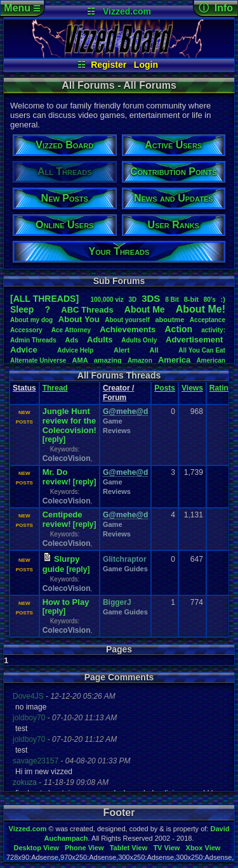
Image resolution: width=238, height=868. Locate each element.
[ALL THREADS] (44, 299)
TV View (166, 848)
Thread (55, 388)
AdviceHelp (75, 350)
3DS (151, 298)
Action (178, 329)
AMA (80, 360)
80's (210, 300)
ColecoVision (67, 458)
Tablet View (129, 848)
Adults (100, 340)
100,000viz (107, 300)
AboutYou (79, 319)
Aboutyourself (127, 320)
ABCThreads (87, 310)
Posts (165, 388)
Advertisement (195, 340)
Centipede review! (63, 519)
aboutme (169, 320)
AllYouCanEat (202, 350)
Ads (72, 340)
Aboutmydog (31, 320)
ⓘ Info (216, 8)
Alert (122, 350)
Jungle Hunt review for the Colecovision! (69, 421)
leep (22, 309)
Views (192, 388)
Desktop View (36, 848)
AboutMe (145, 309)
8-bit (191, 299)
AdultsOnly (139, 340)
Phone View (84, 848)
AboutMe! (201, 309)
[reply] (54, 439)
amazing (108, 360)
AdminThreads (33, 340)
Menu (22, 8)
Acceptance (208, 320)
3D (133, 300)
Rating (221, 388)
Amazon (140, 360)
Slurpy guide (61, 564)
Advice (24, 350)
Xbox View (203, 848)
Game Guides (125, 569)
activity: (213, 330)
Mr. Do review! (57, 477)
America (174, 360)
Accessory (26, 330)
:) (223, 299)
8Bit (172, 300)
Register (109, 65)
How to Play (66, 602)
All (154, 350)
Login (146, 65)
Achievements (128, 329)
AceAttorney (71, 330)
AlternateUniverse (38, 360)
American (211, 360)
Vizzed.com (127, 11)
